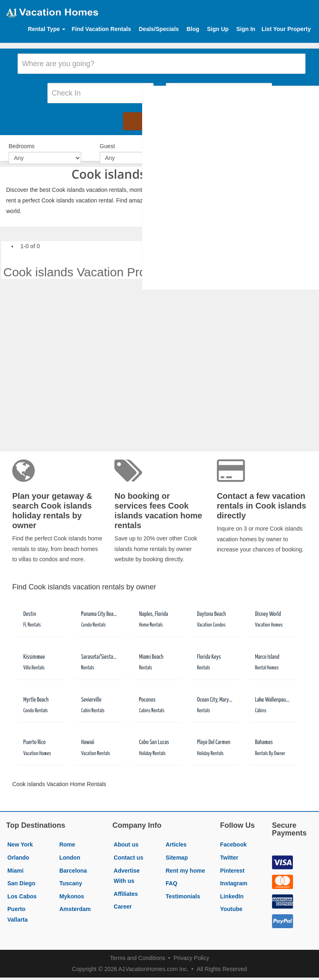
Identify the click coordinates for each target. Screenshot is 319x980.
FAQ (171, 875)
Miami (16, 862)
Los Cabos (22, 888)
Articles (176, 836)
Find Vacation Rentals (101, 29)
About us (126, 836)
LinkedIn (232, 888)
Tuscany (71, 875)
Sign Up (218, 29)
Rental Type (47, 29)
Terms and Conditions (137, 950)
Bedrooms (22, 139)
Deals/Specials (159, 29)
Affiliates (126, 886)
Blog (193, 29)
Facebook (233, 836)
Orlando (18, 849)
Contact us (128, 849)
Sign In (246, 29)
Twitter (229, 849)
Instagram (234, 875)
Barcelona (73, 862)
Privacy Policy (191, 950)
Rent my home (185, 862)
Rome (67, 836)
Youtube (231, 901)
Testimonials (183, 888)
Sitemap (176, 849)
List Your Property (286, 29)
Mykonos (72, 888)
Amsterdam (75, 901)
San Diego (21, 875)
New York (20, 836)
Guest (107, 139)
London (70, 849)
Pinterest (232, 862)
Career (123, 898)
